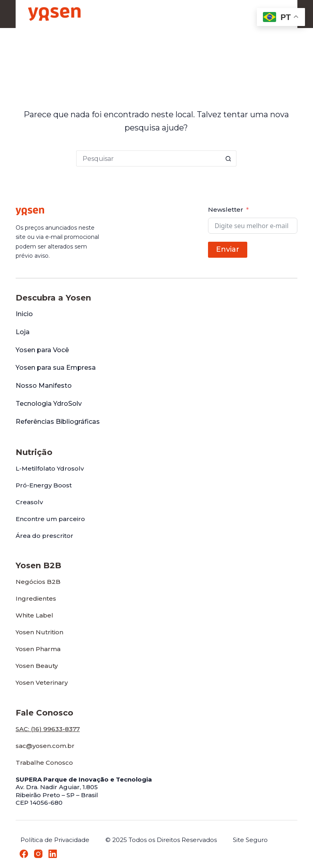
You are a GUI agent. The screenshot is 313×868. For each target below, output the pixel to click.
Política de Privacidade (55, 840)
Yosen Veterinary (42, 683)
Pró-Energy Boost (44, 485)
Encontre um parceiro (50, 519)
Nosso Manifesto (44, 386)
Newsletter (226, 209)
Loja (23, 332)
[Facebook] (24, 854)
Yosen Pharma (38, 649)
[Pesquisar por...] (148, 158)
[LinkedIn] (53, 854)
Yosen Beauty (37, 666)
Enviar (228, 249)
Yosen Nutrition (39, 632)
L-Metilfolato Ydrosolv (50, 468)
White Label (34, 615)
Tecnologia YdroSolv (49, 404)
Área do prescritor (44, 536)
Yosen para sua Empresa (56, 368)
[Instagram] (38, 854)
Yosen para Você (42, 350)
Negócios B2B (38, 582)
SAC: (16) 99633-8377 (48, 729)
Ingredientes (36, 598)
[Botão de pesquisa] (228, 158)
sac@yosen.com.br (45, 746)
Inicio (24, 314)
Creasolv (29, 502)
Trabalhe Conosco (44, 763)
